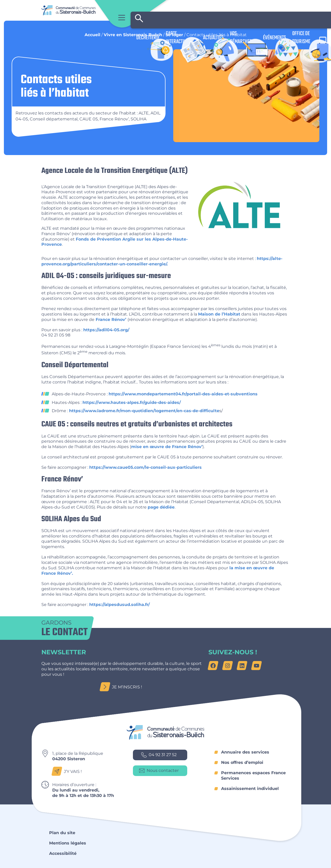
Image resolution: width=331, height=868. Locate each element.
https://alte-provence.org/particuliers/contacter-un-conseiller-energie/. (162, 261)
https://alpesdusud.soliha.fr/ (119, 605)
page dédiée (161, 507)
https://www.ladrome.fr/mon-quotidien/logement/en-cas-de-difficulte (144, 411)
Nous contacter (159, 771)
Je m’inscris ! (122, 687)
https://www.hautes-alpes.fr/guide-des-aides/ (132, 402)
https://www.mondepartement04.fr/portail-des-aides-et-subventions (183, 394)
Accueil (92, 35)
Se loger (174, 35)
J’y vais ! (68, 771)
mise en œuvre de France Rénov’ (167, 447)
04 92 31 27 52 (159, 755)
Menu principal (122, 17)
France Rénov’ (111, 320)
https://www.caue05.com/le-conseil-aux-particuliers (145, 467)
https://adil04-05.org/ (106, 330)
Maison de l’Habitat (219, 314)
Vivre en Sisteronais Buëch (133, 35)
